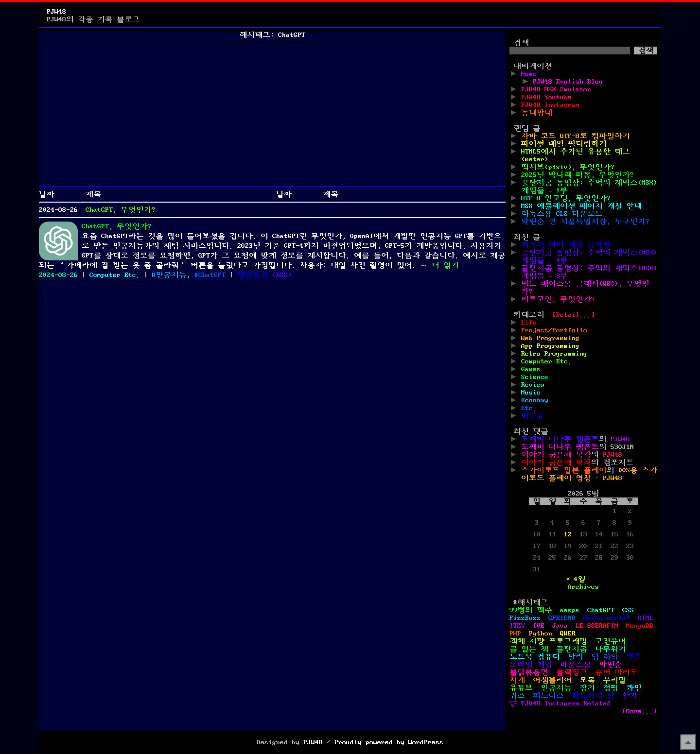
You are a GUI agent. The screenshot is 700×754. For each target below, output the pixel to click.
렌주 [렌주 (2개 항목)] (634, 657)
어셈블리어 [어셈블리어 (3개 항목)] (552, 680)
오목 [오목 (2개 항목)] (587, 680)
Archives (583, 587)
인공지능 (171, 275)
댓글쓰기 (253, 275)
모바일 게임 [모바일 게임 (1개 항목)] (531, 665)
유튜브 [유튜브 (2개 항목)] (521, 688)
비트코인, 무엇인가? (558, 299)
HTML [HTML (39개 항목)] (646, 618)
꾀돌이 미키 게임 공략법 (566, 245)
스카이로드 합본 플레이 (564, 470)
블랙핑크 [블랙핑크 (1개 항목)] (572, 672)
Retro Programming (554, 354)
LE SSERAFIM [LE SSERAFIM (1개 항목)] (597, 626)
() (282, 275)
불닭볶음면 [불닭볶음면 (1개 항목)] (529, 672)
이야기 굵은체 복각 (556, 455)
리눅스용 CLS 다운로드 (562, 214)
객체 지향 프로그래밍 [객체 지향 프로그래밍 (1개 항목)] (548, 641)
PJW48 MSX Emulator (556, 89)
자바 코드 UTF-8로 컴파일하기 (576, 136)
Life (529, 323)
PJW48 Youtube (546, 97)
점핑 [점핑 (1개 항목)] (611, 688)
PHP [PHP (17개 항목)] (515, 634)
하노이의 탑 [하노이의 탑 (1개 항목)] (593, 696)
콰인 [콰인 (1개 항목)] (634, 688)
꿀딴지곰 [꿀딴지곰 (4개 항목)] (572, 649)
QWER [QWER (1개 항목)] (568, 634)
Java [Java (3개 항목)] (560, 626)
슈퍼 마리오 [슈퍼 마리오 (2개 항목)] (616, 672)
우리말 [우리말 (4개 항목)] (614, 680)
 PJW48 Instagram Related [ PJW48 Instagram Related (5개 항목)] (560, 703)
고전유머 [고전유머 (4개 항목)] (611, 641)
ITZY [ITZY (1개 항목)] (517, 626)
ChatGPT (212, 275)
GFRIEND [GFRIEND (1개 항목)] (562, 618)
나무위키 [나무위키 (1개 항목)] (611, 649)
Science (535, 377)
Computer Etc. (115, 275)
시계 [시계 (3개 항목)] (517, 680)
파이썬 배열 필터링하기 (564, 144)
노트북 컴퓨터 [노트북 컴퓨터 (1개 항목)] (535, 657)
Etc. (529, 408)
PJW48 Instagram (550, 105)
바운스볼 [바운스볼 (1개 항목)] (576, 665)
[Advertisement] (272, 115)
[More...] (640, 711)
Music (531, 393)
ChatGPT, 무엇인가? (121, 210)
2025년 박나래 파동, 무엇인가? (577, 175)
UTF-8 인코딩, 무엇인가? (566, 198)
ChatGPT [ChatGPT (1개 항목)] (601, 610)
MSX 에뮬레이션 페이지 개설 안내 (581, 206)
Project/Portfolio (554, 330)
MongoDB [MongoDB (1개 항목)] (640, 626)
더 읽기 (445, 265)
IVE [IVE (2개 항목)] (539, 626)
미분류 (533, 416)
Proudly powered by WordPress (389, 742)
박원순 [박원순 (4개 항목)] (611, 665)
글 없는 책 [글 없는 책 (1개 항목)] (529, 649)
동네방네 (537, 113)
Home (529, 74)
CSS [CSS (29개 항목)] (628, 610)
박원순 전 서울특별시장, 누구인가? (585, 222)
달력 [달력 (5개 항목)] (576, 657)
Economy (535, 400)
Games (531, 369)
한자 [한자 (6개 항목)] (630, 696)
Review (533, 385)
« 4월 (576, 579)
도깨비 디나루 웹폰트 (560, 439)
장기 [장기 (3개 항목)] (587, 688)
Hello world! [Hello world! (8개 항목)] (607, 618)
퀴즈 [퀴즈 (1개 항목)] (517, 696)
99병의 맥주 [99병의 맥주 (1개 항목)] (531, 610)
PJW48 (56, 12)
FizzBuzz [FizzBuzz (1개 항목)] (525, 618)
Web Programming (550, 338)
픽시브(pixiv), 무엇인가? (568, 167)
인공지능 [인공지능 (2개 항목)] (556, 688)
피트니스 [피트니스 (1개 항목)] (548, 696)
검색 (521, 43)
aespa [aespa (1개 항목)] (570, 610)
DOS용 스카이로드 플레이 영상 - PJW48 (589, 474)
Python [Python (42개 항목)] (541, 634)
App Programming (550, 346)
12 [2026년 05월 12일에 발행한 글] (568, 534)
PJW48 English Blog (568, 82)
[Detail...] (574, 315)
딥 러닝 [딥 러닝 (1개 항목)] (605, 657)
